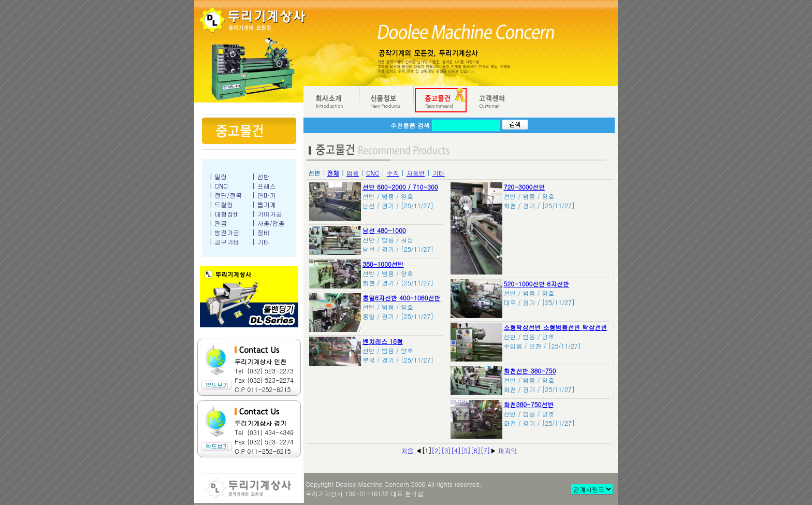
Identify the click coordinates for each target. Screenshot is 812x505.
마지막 (507, 450)
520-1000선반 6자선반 (537, 284)
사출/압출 (271, 223)
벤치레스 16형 (383, 341)
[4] (456, 450)
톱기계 (267, 204)
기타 (264, 242)
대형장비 (227, 214)
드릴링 (224, 204)
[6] (476, 450)
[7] (485, 450)
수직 (393, 173)
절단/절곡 (228, 195)
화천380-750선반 (529, 404)
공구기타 (227, 242)
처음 (408, 450)
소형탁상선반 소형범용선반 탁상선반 (556, 327)
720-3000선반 (525, 187)
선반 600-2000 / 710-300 (400, 187)
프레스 (267, 186)
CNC (221, 186)
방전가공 (227, 232)
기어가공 (270, 214)
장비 (264, 232)
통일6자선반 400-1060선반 (402, 298)
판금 (221, 223)
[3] (446, 450)
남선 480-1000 (384, 230)
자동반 (416, 173)
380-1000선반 (383, 264)
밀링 (221, 176)
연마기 (267, 195)
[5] (466, 450)
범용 (353, 173)
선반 (264, 176)
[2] (436, 450)
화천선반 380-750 (530, 371)
